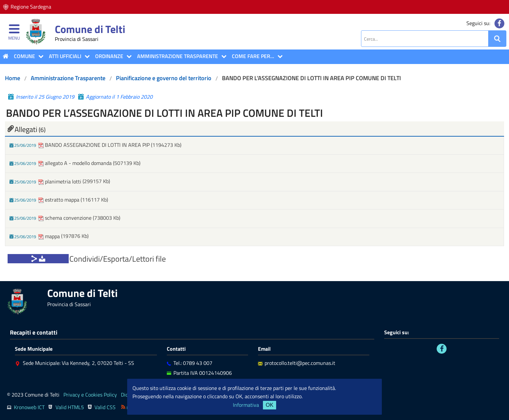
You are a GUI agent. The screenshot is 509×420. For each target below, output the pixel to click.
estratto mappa (59, 200)
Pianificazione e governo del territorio (164, 78)
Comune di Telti (90, 29)
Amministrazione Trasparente (178, 56)
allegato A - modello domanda (76, 163)
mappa (50, 236)
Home (13, 78)
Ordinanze (109, 56)
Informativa (246, 405)
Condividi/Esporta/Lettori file (118, 259)
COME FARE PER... (253, 56)
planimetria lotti (60, 181)
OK (269, 405)
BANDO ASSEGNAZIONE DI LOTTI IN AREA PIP (95, 145)
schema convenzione (66, 218)
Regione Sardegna (31, 7)
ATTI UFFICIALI (65, 56)
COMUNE (24, 56)
